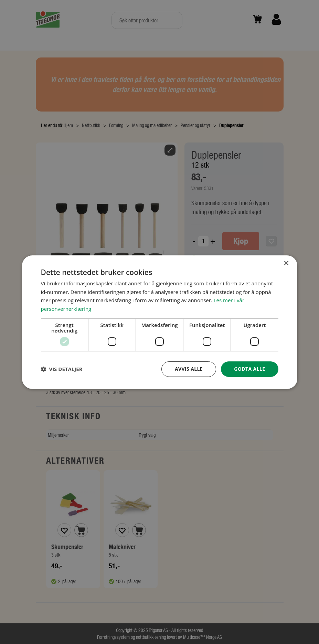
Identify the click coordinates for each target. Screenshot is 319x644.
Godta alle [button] (249, 369)
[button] (62, 369)
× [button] (286, 263)
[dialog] (159, 322)
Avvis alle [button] (189, 369)
